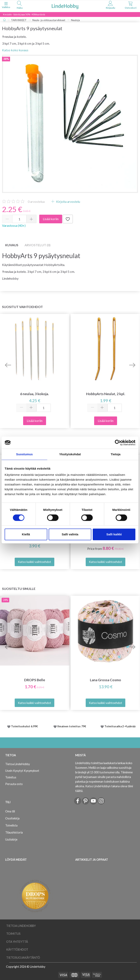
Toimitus (11, 777)
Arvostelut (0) (38, 245)
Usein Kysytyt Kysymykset (22, 771)
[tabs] (20, 6)
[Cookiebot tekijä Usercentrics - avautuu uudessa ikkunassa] (118, 443)
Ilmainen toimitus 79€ (72, 726)
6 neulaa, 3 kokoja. (34, 394)
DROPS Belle (35, 680)
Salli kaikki (114, 534)
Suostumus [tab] (24, 454)
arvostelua (36, 201)
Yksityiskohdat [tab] (70, 454)
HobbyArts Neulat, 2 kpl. (106, 394)
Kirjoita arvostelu (68, 201)
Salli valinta (70, 534)
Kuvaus (12, 245)
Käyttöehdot (17, 950)
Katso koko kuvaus (15, 50)
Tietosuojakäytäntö (23, 958)
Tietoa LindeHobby (17, 764)
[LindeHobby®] (65, 6)
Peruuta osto (14, 784)
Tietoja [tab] (116, 454)
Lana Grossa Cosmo (106, 680)
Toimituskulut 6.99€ (24, 726)
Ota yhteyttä (17, 942)
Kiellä (26, 534)
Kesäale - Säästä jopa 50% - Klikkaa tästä (24, 14)
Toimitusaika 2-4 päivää (120, 726)
